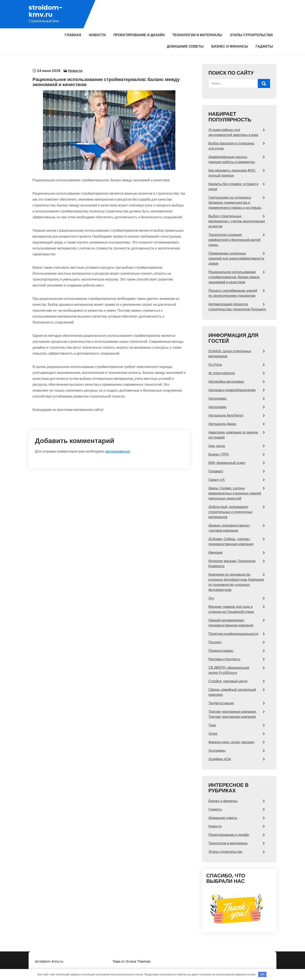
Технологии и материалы (197, 35)
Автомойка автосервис (226, 382)
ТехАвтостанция (221, 703)
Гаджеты (264, 46)
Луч (211, 598)
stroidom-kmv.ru (46, 11)
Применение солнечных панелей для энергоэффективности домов (236, 258)
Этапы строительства (251, 35)
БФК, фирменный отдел (227, 463)
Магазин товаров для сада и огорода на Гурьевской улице (231, 609)
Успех (213, 734)
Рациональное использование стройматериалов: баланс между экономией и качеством (234, 277)
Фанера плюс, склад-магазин (231, 742)
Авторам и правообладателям (232, 390)
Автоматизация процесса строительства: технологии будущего (237, 307)
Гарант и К (217, 480)
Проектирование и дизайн (139, 35)
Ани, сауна (217, 446)
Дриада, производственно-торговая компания (230, 528)
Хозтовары (217, 751)
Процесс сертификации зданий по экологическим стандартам (233, 293)
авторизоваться (118, 442)
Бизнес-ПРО (219, 454)
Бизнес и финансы (229, 46)
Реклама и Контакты (224, 659)
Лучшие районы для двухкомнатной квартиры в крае (233, 132)
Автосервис (218, 398)
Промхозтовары (221, 651)
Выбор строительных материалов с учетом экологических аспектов (237, 221)
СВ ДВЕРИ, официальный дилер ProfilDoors (229, 670)
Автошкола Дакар (222, 424)
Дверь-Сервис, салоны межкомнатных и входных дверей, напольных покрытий (235, 493)
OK (262, 974)
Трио (212, 725)
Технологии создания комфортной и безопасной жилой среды (234, 240)
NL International (222, 373)
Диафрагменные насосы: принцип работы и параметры (232, 159)
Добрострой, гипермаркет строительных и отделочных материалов (230, 512)
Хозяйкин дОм (220, 759)
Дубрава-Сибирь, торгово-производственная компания (231, 542)
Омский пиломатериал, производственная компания (231, 623)
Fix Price (215, 365)
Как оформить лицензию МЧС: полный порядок (232, 173)
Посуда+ (215, 642)
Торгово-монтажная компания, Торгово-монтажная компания (232, 714)
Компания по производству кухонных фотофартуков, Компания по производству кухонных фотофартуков (236, 582)
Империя (216, 553)
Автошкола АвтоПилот (226, 415)
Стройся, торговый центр (228, 681)
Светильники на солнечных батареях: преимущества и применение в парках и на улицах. (235, 203)
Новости (97, 35)
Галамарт (216, 471)
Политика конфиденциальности (233, 634)
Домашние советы (185, 46)
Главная (73, 35)
